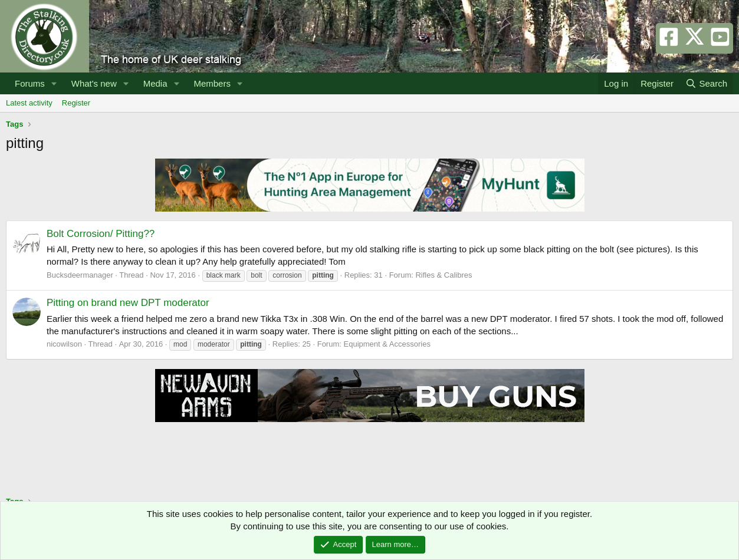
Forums (30, 83)
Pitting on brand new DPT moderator (128, 303)
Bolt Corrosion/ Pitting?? (101, 234)
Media (155, 83)
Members (212, 83)
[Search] (706, 83)
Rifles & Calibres (444, 275)
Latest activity (29, 103)
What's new (94, 83)
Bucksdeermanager (80, 275)
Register (76, 103)
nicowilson (64, 344)
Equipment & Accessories (387, 344)
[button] (54, 83)
